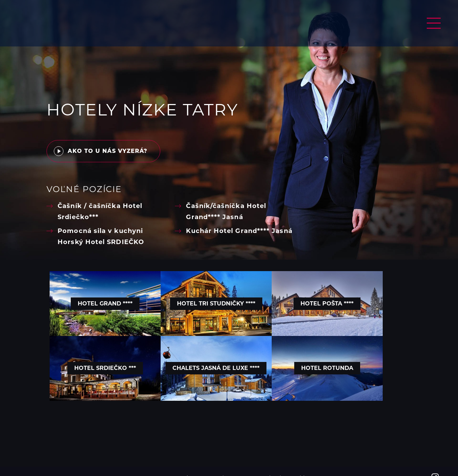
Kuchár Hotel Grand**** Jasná (239, 232)
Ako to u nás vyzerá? (101, 152)
